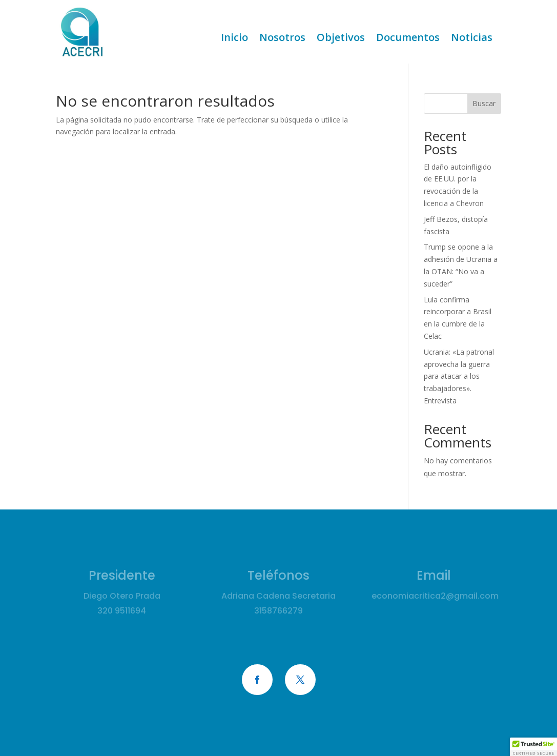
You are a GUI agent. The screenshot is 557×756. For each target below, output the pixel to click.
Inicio (234, 39)
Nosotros (282, 39)
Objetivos (341, 39)
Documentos (408, 39)
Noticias (472, 39)
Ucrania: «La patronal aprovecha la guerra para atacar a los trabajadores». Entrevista (459, 376)
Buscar (484, 103)
